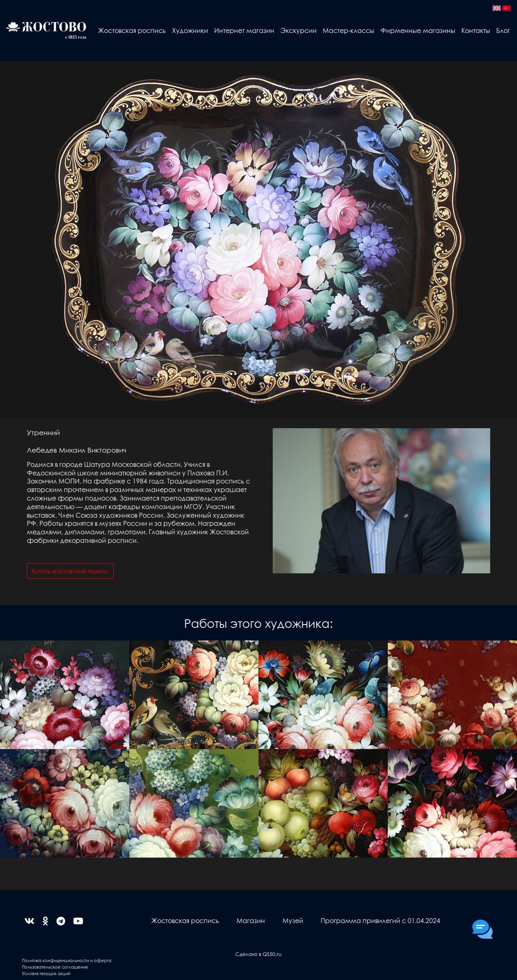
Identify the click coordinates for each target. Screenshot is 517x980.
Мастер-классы (349, 30)
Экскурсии (299, 30)
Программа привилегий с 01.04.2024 (380, 920)
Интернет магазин (244, 30)
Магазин (251, 920)
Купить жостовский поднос (70, 571)
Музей (293, 920)
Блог (503, 30)
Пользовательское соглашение (55, 967)
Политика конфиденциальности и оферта (67, 960)
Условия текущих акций (46, 973)
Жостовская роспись (132, 30)
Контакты (476, 30)
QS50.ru (272, 954)
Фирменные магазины (418, 30)
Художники (190, 30)
